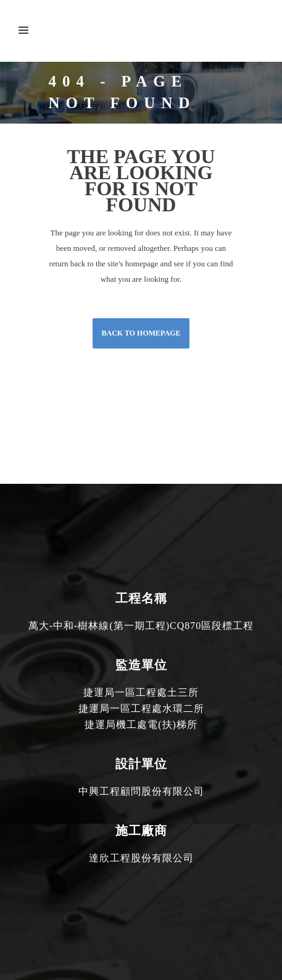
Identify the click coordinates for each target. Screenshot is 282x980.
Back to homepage (141, 333)
